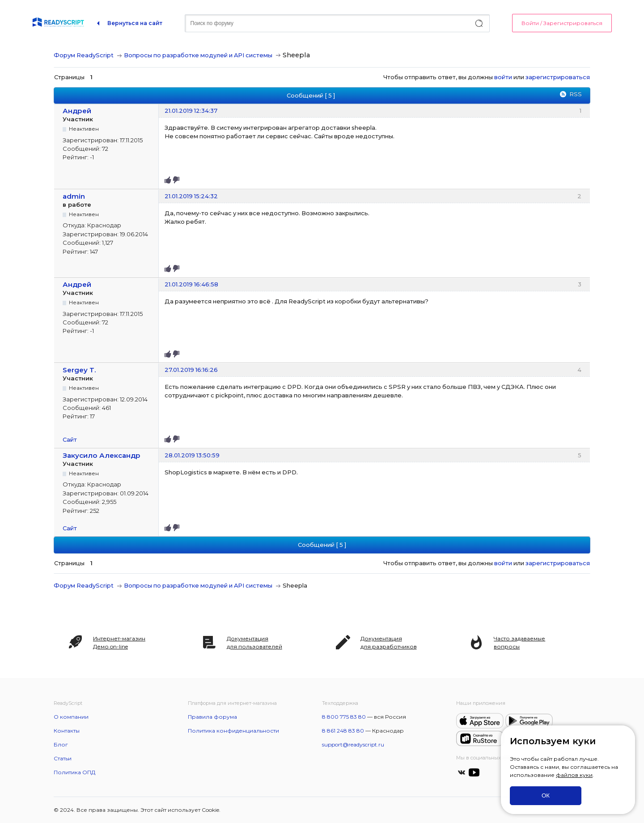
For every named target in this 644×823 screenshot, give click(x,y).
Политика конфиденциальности (233, 731)
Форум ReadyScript (84, 55)
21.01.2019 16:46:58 (191, 284)
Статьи (63, 758)
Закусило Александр (102, 455)
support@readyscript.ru (353, 744)
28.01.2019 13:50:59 (192, 455)
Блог (61, 744)
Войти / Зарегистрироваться (562, 23)
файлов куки (574, 775)
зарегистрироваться (558, 77)
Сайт (70, 439)
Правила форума (212, 717)
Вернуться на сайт (135, 23)
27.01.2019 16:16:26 (191, 370)
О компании (71, 717)
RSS (576, 94)
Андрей (77, 111)
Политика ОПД (74, 772)
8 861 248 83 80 (343, 731)
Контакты (67, 731)
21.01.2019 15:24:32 (191, 196)
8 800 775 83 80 (344, 717)
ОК (546, 795)
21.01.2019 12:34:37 (191, 111)
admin (74, 196)
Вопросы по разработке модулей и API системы (198, 55)
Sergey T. (79, 370)
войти (503, 77)
